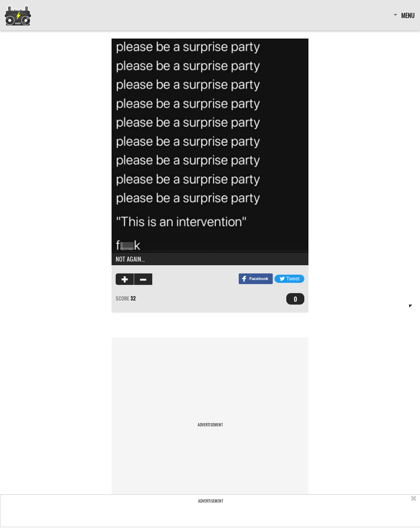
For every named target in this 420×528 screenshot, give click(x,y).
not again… (130, 259)
